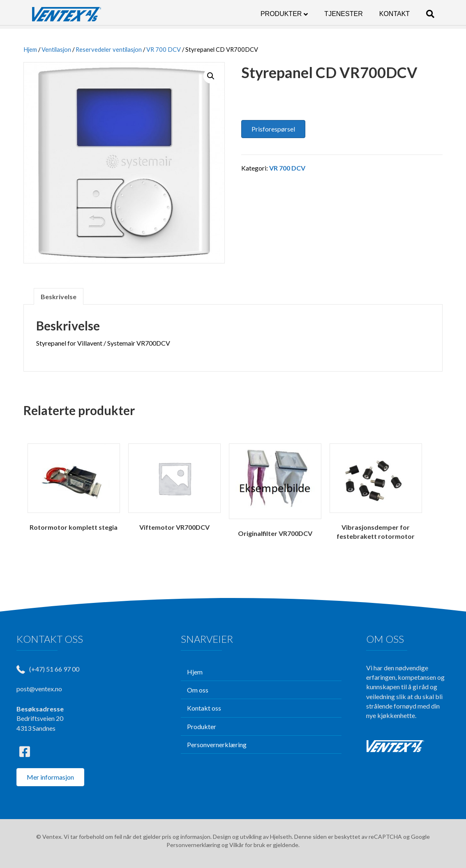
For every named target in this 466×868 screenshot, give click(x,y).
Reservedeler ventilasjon (109, 49)
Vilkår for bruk (247, 845)
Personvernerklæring (193, 845)
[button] (211, 76)
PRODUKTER (289, 14)
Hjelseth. (282, 837)
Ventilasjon (56, 49)
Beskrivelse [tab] (59, 297)
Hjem (30, 49)
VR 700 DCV (164, 49)
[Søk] (434, 14)
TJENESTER (352, 14)
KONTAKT (403, 14)
